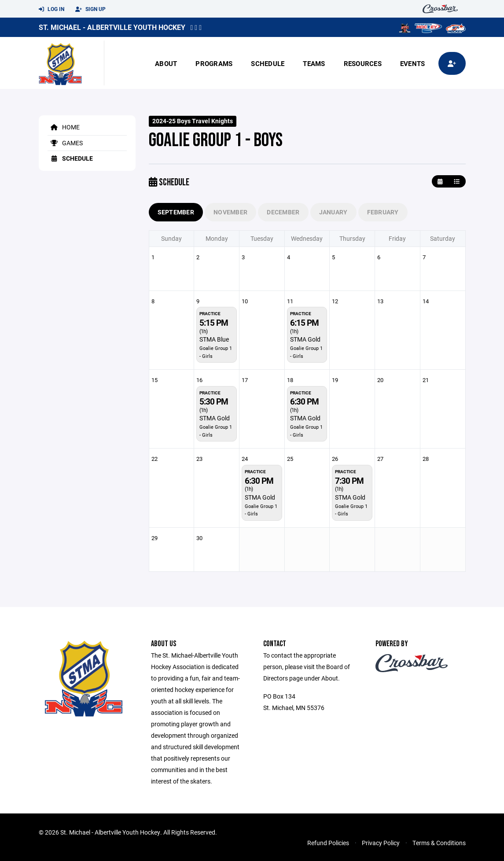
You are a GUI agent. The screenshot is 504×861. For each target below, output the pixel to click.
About (166, 63)
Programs (214, 63)
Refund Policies (328, 843)
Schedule (268, 63)
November (230, 212)
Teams (314, 63)
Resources (363, 63)
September (176, 212)
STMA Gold (305, 339)
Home (64, 127)
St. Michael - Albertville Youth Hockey (112, 27)
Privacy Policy (381, 843)
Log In (52, 9)
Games (65, 143)
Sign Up (90, 9)
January (333, 212)
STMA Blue (214, 339)
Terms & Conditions (439, 843)
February (383, 212)
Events (413, 63)
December (283, 212)
